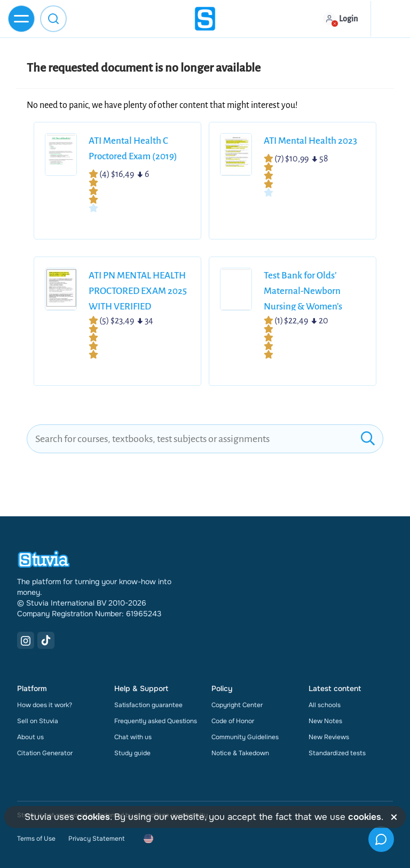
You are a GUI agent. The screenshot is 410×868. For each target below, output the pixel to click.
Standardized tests (337, 753)
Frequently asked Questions (156, 721)
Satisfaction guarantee (148, 705)
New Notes (325, 721)
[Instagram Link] (26, 640)
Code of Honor (233, 721)
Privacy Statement (96, 839)
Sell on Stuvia (38, 721)
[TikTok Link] (46, 640)
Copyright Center (237, 705)
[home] (205, 19)
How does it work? (45, 705)
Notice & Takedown (240, 753)
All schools (325, 705)
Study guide (132, 753)
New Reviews (329, 737)
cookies (93, 817)
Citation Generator (45, 753)
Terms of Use (36, 839)
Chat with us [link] (133, 737)
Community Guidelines (245, 737)
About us (30, 737)
